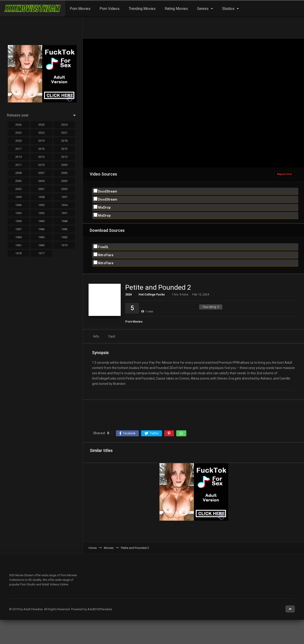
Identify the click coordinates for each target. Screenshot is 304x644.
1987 (18, 229)
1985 (64, 229)
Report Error (285, 174)
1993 (18, 213)
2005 (18, 181)
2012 (64, 157)
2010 (41, 165)
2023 (18, 133)
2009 (64, 165)
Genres (203, 9)
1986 (41, 229)
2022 (41, 133)
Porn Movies (80, 9)
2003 (64, 181)
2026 (18, 125)
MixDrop (102, 207)
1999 (18, 197)
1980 (41, 245)
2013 (41, 157)
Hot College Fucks (152, 294)
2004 (41, 181)
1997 (64, 197)
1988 (64, 221)
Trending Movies (142, 9)
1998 (41, 197)
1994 (64, 205)
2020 (18, 141)
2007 (41, 173)
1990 (18, 221)
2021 (64, 133)
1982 (64, 237)
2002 (18, 189)
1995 (41, 205)
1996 (18, 205)
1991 (64, 213)
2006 (64, 173)
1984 (18, 237)
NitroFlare (103, 255)
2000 (64, 189)
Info (96, 336)
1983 (41, 237)
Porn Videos (110, 9)
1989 (41, 221)
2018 (64, 141)
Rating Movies (176, 9)
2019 (41, 141)
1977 (41, 253)
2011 (18, 165)
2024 (128, 294)
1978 (18, 253)
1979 (64, 245)
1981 (18, 245)
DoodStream (105, 191)
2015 (64, 149)
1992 (41, 213)
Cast (112, 336)
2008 (18, 173)
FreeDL (101, 247)
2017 (18, 149)
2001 (41, 189)
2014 (18, 157)
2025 (41, 125)
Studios (228, 9)
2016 (41, 149)
